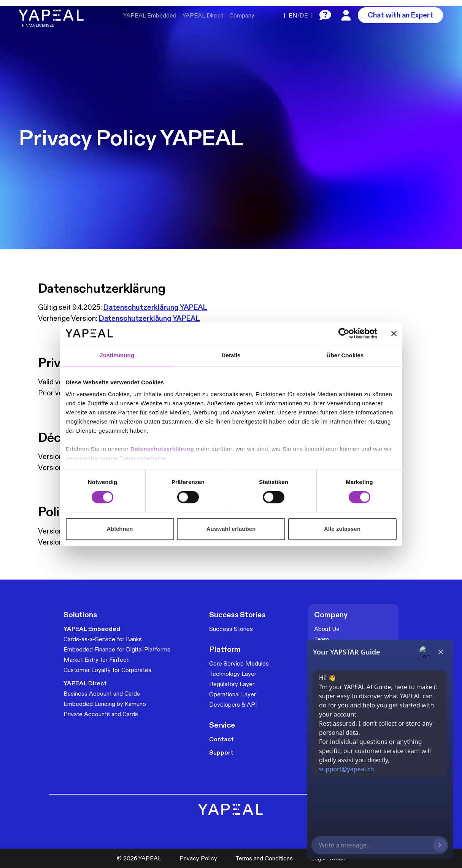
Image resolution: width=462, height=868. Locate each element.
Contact (221, 739)
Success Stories (231, 629)
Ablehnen (120, 529)
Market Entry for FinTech (97, 660)
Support (221, 753)
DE (304, 15)
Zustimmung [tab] (117, 355)
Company (242, 15)
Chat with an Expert (400, 15)
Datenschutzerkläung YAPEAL (149, 318)
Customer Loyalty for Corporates (107, 670)
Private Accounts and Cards (101, 714)
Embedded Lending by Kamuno (105, 704)
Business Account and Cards (102, 694)
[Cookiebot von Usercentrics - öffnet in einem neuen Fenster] (344, 333)
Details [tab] (231, 355)
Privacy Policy (198, 858)
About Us (327, 629)
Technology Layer (233, 674)
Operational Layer (233, 694)
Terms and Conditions (264, 858)
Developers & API (233, 705)
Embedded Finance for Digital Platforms (117, 649)
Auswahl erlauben (231, 529)
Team (321, 639)
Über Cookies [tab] (345, 355)
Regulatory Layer (232, 684)
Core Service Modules (239, 663)
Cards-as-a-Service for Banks (103, 639)
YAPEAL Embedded (150, 15)
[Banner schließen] (394, 333)
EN (293, 15)
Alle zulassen (342, 529)
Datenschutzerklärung (163, 449)
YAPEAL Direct (203, 15)
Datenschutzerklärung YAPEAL (155, 307)
